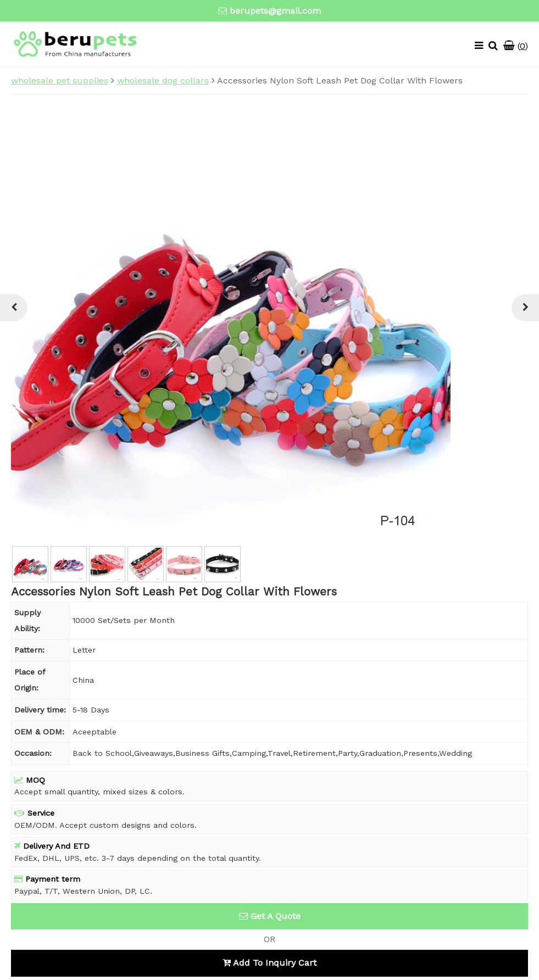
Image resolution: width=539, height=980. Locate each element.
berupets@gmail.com (275, 11)
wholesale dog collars (163, 80)
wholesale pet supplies (60, 80)
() (516, 46)
